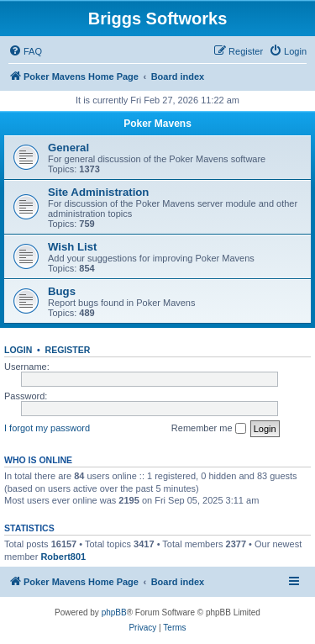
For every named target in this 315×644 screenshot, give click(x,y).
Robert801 (63, 557)
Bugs (62, 291)
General (68, 148)
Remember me (209, 429)
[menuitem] (25, 51)
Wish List (73, 247)
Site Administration (98, 192)
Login (18, 350)
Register (68, 350)
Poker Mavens (157, 124)
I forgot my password (47, 428)
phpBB (114, 612)
